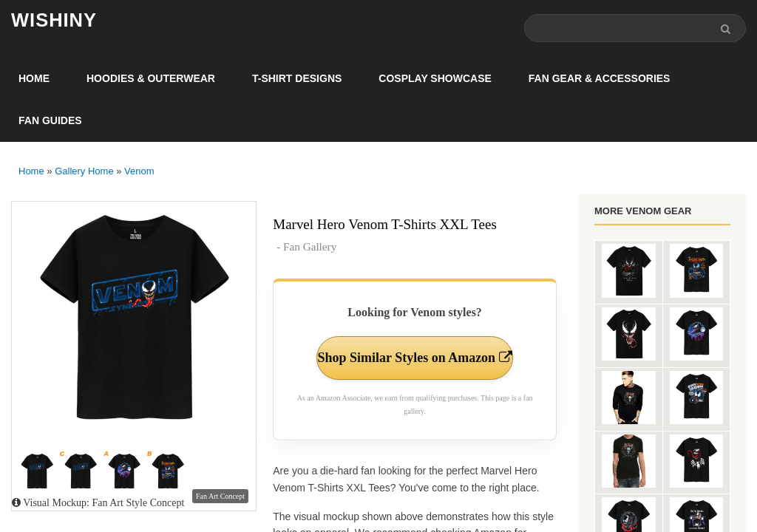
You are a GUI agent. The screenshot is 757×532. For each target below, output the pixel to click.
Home (34, 78)
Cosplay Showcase (435, 78)
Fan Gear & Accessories (600, 78)
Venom (139, 171)
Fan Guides (50, 120)
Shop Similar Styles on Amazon (415, 358)
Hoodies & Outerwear (151, 78)
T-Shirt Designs (297, 78)
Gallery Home (84, 171)
